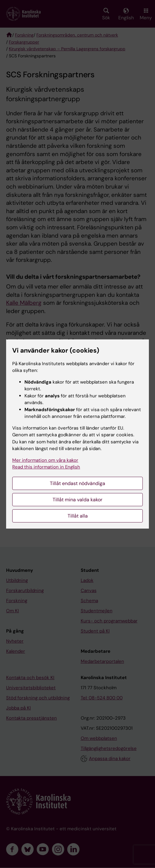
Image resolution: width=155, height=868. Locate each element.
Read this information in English (46, 467)
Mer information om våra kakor (45, 460)
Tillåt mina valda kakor (77, 500)
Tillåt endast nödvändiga (77, 483)
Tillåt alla (78, 516)
